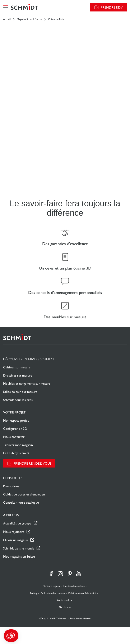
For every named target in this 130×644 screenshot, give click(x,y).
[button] (11, 636)
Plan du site (65, 607)
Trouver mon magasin (18, 445)
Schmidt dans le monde (19, 548)
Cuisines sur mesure (17, 367)
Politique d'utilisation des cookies (47, 593)
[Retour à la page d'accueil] (24, 7)
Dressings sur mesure (18, 375)
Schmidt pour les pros (18, 400)
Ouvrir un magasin (16, 540)
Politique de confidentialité (82, 593)
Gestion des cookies (74, 586)
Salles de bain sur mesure (20, 392)
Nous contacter (14, 437)
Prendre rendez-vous (32, 463)
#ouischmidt (64, 600)
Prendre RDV (112, 7)
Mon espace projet (16, 420)
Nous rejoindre (14, 532)
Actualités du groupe (17, 523)
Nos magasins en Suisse (19, 556)
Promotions (11, 486)
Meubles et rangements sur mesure (27, 384)
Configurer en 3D (15, 429)
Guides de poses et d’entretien (24, 494)
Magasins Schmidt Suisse (29, 19)
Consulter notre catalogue (21, 502)
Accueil (7, 19)
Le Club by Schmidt (16, 453)
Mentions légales (51, 586)
